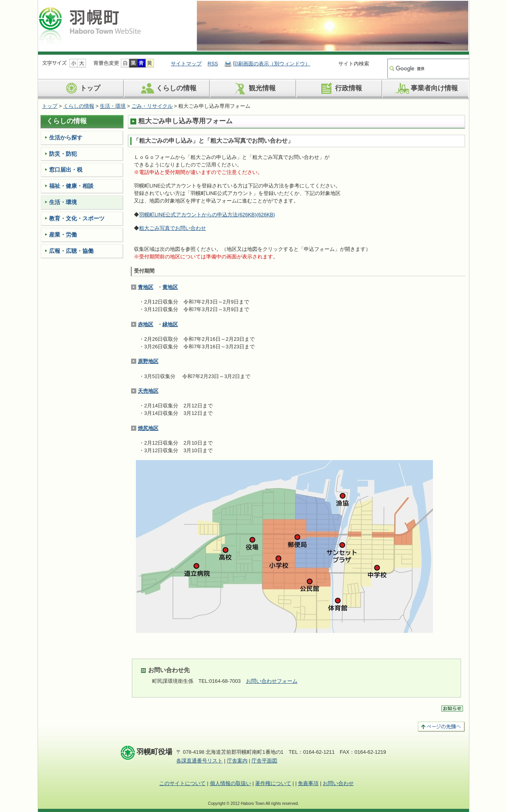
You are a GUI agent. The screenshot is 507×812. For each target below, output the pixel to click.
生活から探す (66, 138)
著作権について (273, 783)
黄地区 (170, 287)
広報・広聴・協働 (71, 251)
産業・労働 (63, 235)
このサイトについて (182, 783)
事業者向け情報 (425, 88)
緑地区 (170, 324)
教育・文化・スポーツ (77, 218)
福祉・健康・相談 (71, 186)
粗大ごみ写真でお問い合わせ (172, 228)
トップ (81, 88)
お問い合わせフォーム (272, 681)
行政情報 (340, 88)
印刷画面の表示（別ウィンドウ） (272, 64)
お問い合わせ (338, 783)
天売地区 (148, 391)
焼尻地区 (148, 428)
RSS (213, 64)
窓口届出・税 (66, 170)
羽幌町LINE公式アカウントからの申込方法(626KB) (207, 215)
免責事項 (308, 783)
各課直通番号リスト (199, 761)
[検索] (427, 69)
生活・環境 (113, 106)
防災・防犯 (63, 154)
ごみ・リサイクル (152, 106)
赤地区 (146, 324)
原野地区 (148, 361)
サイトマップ (186, 64)
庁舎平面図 (264, 761)
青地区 (146, 287)
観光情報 (253, 88)
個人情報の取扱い (231, 783)
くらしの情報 (167, 88)
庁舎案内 (237, 761)
